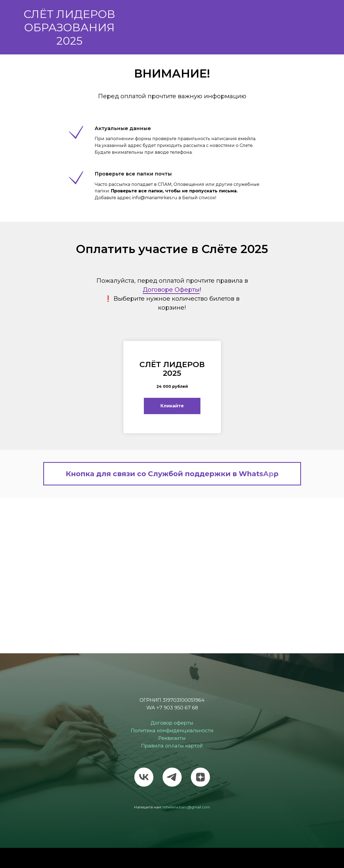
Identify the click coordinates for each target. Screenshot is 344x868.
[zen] (200, 777)
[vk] (144, 777)
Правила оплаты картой (172, 746)
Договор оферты (172, 723)
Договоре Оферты (171, 290)
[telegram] (172, 777)
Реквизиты (172, 738)
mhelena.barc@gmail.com (186, 807)
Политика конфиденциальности (172, 731)
